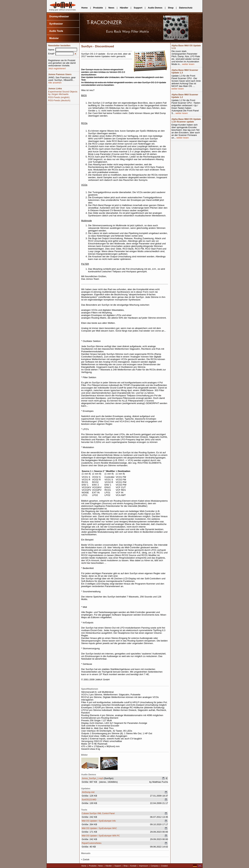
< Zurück (85, 860)
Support (138, 8)
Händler (124, 8)
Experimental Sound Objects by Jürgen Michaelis (63, 93)
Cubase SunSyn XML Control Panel (98, 813)
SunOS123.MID (89, 800)
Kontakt (133, 866)
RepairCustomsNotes (92, 843)
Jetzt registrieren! (57, 68)
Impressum (144, 866)
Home (85, 8)
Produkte (98, 8)
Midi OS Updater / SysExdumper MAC (99, 828)
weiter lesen (188, 64)
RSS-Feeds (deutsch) (59, 100)
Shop (171, 8)
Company (155, 866)
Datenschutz (186, 8)
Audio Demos (155, 8)
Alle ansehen (55, 83)
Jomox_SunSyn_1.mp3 (93, 778)
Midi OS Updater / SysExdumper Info (99, 821)
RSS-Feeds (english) (59, 97)
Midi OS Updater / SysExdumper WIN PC (101, 836)
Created (164, 866)
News (111, 8)
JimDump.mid (88, 792)
